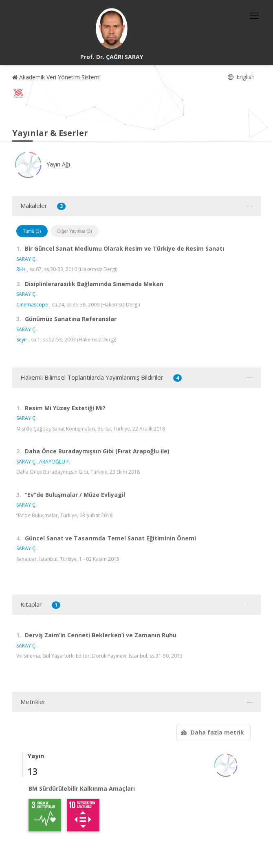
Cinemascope (32, 305)
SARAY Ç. (26, 259)
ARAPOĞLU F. (55, 462)
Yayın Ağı (41, 164)
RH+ (21, 269)
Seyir (22, 340)
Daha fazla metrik (211, 732)
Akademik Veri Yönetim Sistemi (56, 77)
